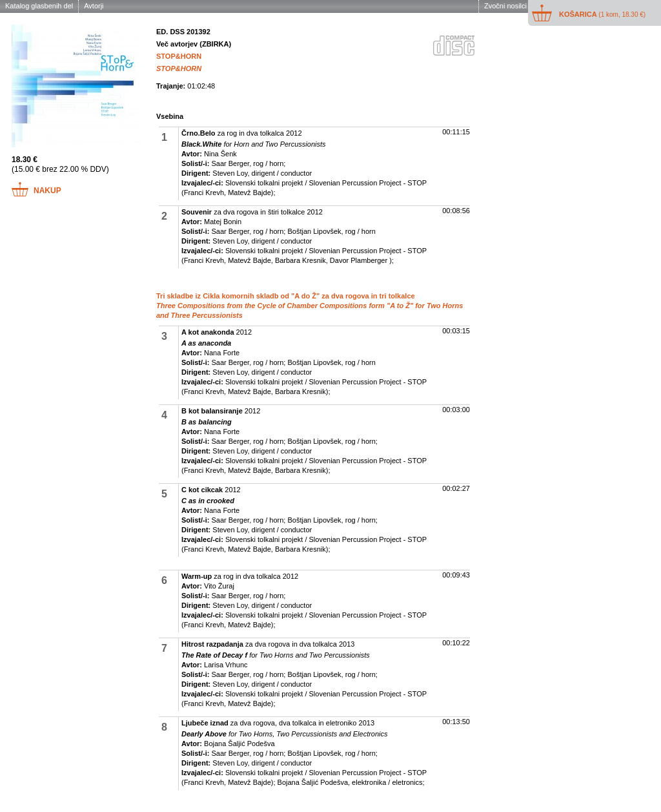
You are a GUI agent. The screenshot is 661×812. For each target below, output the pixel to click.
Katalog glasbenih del (39, 6)
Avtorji (94, 6)
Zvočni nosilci (505, 6)
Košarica (602, 14)
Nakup (47, 191)
